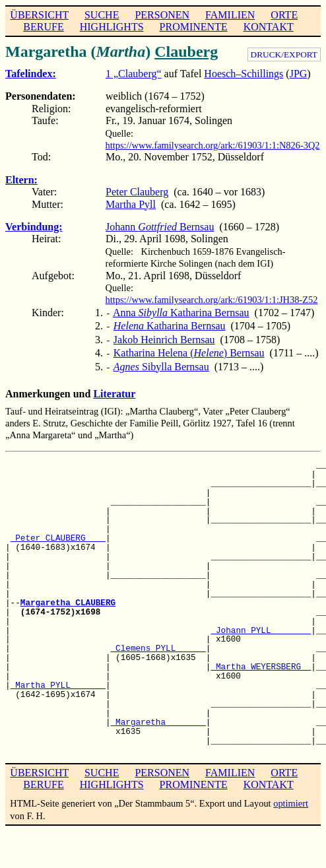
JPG (299, 74)
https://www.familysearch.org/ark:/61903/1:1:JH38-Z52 (212, 300)
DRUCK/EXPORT (284, 54)
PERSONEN (162, 15)
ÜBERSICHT (39, 15)
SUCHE (102, 15)
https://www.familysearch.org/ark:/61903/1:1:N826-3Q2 (213, 145)
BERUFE (43, 27)
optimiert (291, 797)
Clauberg (186, 51)
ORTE (284, 15)
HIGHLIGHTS (112, 27)
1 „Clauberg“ (134, 74)
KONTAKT (269, 27)
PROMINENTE (194, 27)
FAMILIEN (230, 15)
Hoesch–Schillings (244, 74)
